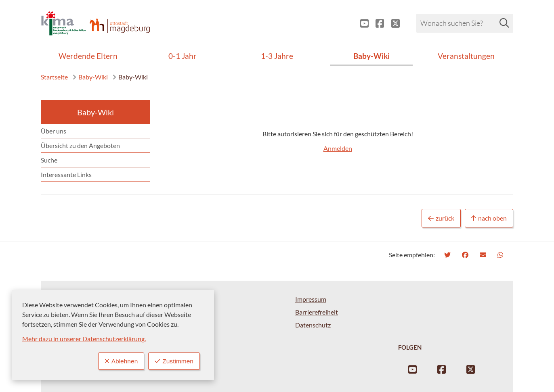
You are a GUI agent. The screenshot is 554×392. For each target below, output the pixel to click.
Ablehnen (120, 361)
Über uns (54, 131)
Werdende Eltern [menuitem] (88, 56)
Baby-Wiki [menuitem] (371, 56)
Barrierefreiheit (317, 312)
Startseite (54, 77)
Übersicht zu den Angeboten (80, 145)
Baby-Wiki (90, 77)
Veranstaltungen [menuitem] (466, 56)
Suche (49, 160)
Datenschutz (313, 325)
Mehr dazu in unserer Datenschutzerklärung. (84, 339)
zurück (441, 218)
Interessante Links (66, 174)
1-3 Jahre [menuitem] (277, 56)
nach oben (489, 218)
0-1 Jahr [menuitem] (183, 56)
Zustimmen (174, 361)
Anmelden (338, 148)
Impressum (311, 299)
